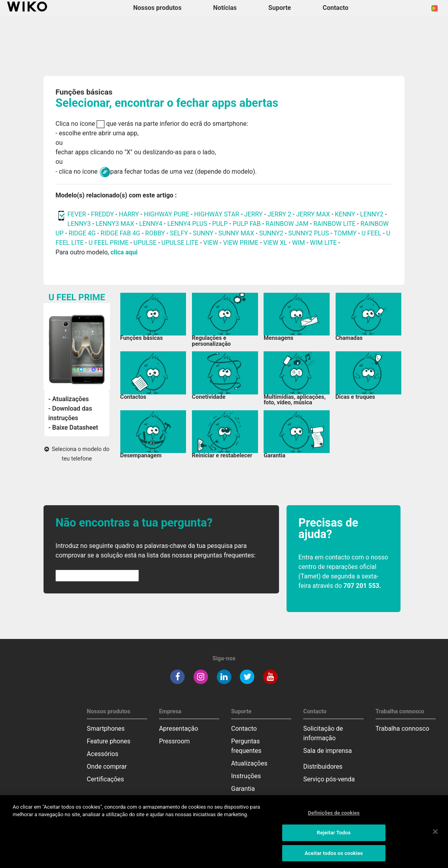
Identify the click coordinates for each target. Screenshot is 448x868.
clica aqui (124, 252)
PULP (221, 224)
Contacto (244, 729)
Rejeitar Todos (334, 838)
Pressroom (175, 741)
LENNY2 (372, 214)
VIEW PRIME (241, 243)
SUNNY (203, 233)
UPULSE (146, 243)
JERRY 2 (279, 214)
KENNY (345, 214)
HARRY (130, 214)
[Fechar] (435, 837)
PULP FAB (247, 224)
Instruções (246, 776)
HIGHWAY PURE (167, 214)
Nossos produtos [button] (158, 8)
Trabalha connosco (402, 729)
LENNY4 (151, 224)
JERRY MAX (313, 214)
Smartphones (106, 729)
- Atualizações (69, 399)
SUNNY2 (271, 233)
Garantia (243, 789)
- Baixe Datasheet (73, 427)
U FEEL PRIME (109, 243)
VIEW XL (275, 243)
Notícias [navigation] (225, 8)
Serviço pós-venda (329, 779)
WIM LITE (323, 243)
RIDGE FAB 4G (121, 233)
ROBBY (155, 233)
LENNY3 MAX (115, 224)
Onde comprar (107, 767)
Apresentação (179, 729)
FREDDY (103, 214)
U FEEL (371, 233)
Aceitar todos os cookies (334, 858)
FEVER (77, 214)
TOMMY (345, 233)
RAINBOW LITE (335, 224)
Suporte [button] (280, 8)
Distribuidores (323, 767)
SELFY (180, 233)
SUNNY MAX (236, 233)
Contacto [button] (335, 8)
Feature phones (108, 741)
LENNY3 (79, 224)
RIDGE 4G (82, 233)
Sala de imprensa (327, 751)
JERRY (253, 214)
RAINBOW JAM (288, 224)
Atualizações (249, 763)
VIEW (211, 243)
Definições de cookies (334, 818)
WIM (299, 243)
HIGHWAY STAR (217, 214)
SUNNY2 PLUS (308, 233)
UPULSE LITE (180, 243)
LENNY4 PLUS (187, 224)
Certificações (105, 779)
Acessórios (103, 754)
